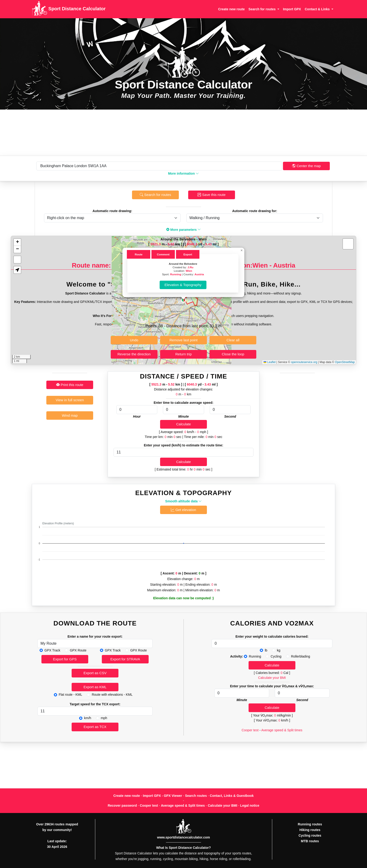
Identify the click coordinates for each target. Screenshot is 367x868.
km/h (88, 718)
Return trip (183, 354)
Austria (199, 274)
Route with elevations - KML (112, 695)
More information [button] (183, 173)
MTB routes (310, 841)
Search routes (196, 796)
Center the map (306, 166)
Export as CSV (95, 673)
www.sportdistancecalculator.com (183, 837)
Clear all (233, 340)
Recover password (122, 805)
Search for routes (155, 195)
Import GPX (292, 9)
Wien (189, 271)
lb (266, 650)
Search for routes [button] (263, 9)
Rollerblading (301, 656)
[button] (183, 300)
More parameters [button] (184, 230)
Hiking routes (310, 830)
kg (279, 650)
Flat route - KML (70, 695)
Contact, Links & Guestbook (232, 796)
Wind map (70, 415)
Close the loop (233, 354)
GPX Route (78, 650)
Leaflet (270, 362)
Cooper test (250, 730)
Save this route (211, 195)
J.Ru (190, 267)
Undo (134, 340)
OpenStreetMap (345, 362)
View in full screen (70, 400)
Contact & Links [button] (318, 9)
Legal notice (250, 805)
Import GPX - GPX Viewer (162, 796)
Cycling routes (310, 835)
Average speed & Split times (282, 730)
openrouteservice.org (304, 362)
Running (176, 274)
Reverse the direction (134, 354)
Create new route (231, 9)
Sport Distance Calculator (69, 9)
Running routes (310, 824)
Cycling (276, 656)
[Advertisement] (183, 133)
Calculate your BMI (272, 678)
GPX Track (52, 650)
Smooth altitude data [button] (183, 501)
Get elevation (183, 510)
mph (104, 718)
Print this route (70, 385)
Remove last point (183, 340)
